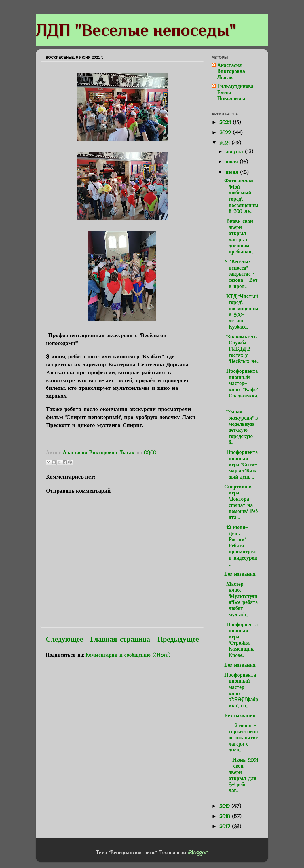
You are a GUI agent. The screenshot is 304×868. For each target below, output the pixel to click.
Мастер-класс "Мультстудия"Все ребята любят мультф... (241, 600)
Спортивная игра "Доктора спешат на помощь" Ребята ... (241, 502)
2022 (226, 133)
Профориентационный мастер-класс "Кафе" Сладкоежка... (241, 387)
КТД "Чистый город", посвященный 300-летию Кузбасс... (241, 312)
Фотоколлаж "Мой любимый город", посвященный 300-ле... (241, 196)
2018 (226, 816)
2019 (225, 806)
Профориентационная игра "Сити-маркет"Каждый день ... (241, 465)
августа (235, 152)
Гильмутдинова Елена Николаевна (235, 93)
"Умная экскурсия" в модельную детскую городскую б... (241, 427)
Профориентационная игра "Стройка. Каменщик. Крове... (241, 640)
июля (233, 162)
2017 (226, 827)
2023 (226, 122)
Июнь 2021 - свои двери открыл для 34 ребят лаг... (241, 776)
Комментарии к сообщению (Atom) (128, 655)
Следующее (64, 640)
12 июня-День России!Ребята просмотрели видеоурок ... (241, 546)
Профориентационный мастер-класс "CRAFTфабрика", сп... (241, 691)
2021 (226, 143)
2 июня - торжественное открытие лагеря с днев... (241, 738)
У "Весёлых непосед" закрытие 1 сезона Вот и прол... (241, 274)
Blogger (198, 853)
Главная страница (120, 640)
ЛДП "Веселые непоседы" (136, 30)
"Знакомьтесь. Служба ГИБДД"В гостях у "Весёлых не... (241, 349)
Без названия (240, 574)
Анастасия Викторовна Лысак (231, 72)
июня (233, 172)
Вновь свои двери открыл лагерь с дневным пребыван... (239, 237)
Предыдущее (178, 640)
